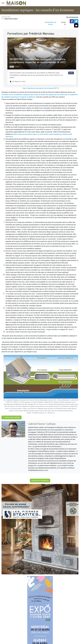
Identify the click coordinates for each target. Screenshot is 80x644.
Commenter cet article (50, 23)
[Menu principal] (3, 3)
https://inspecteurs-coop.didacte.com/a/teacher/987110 (41, 88)
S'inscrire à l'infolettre (40, 480)
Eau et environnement (72, 17)
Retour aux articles (11, 417)
